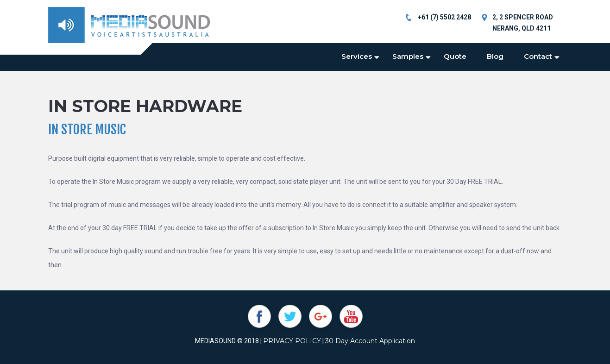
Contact (538, 56)
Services (357, 56)
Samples (408, 56)
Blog (495, 56)
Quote (455, 56)
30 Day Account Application (370, 341)
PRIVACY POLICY (292, 341)
